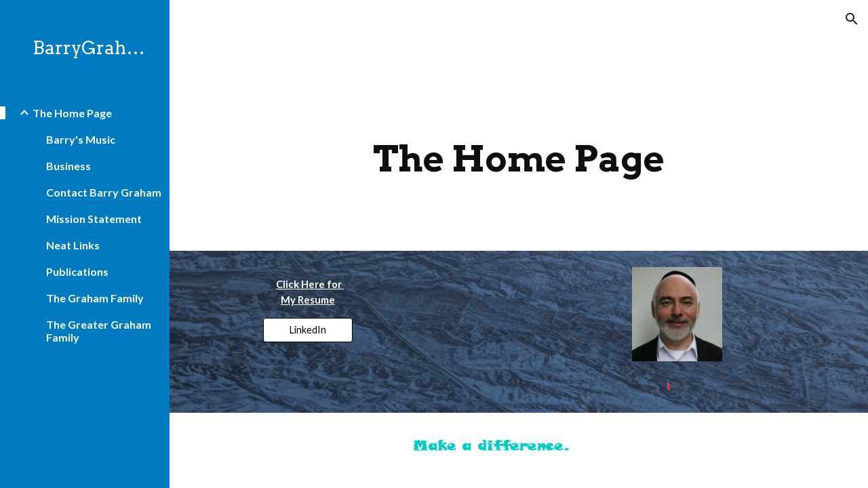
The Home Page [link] (72, 113)
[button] (852, 19)
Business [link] (68, 166)
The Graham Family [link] (95, 298)
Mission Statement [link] (94, 219)
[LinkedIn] (308, 330)
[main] (519, 159)
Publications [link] (77, 271)
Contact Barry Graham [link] (104, 192)
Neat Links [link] (73, 245)
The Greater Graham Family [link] (99, 331)
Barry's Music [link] (81, 139)
